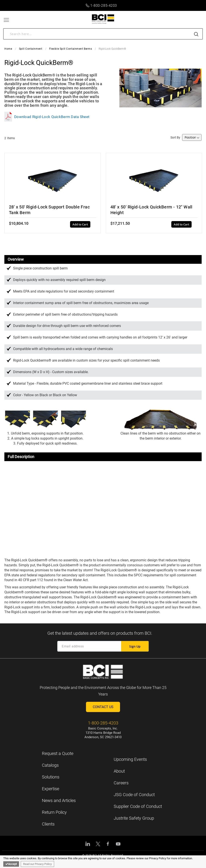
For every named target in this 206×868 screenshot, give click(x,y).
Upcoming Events (130, 759)
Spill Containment (31, 49)
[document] (103, 862)
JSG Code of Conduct (134, 795)
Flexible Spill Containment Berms (71, 49)
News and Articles (59, 800)
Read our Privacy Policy (37, 864)
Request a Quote (58, 753)
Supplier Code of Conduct (138, 806)
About (119, 771)
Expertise (51, 789)
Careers (121, 783)
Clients (48, 824)
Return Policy (54, 812)
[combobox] (103, 34)
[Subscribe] (135, 646)
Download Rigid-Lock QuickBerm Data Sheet (47, 117)
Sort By (175, 137)
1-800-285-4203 (101, 6)
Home (8, 49)
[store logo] (103, 19)
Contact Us (103, 707)
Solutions (51, 777)
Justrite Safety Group (134, 818)
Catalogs (50, 765)
